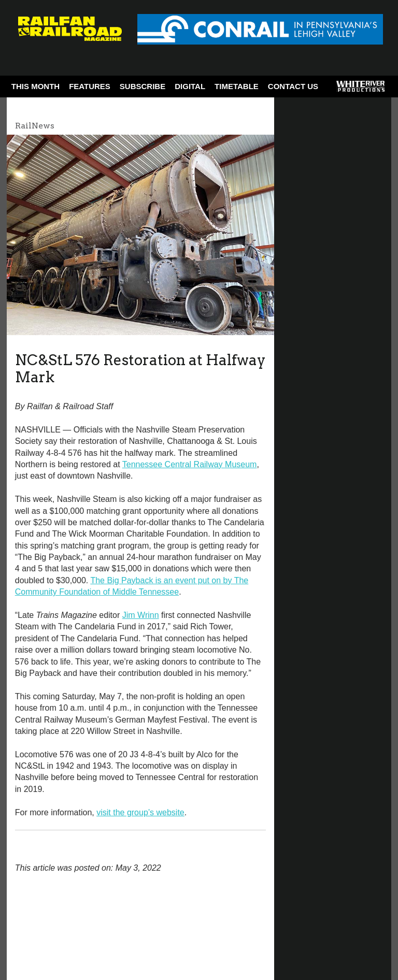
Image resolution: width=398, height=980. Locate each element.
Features (90, 86)
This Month (35, 86)
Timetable (237, 86)
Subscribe (143, 86)
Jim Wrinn (141, 615)
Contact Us (293, 86)
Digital (190, 86)
